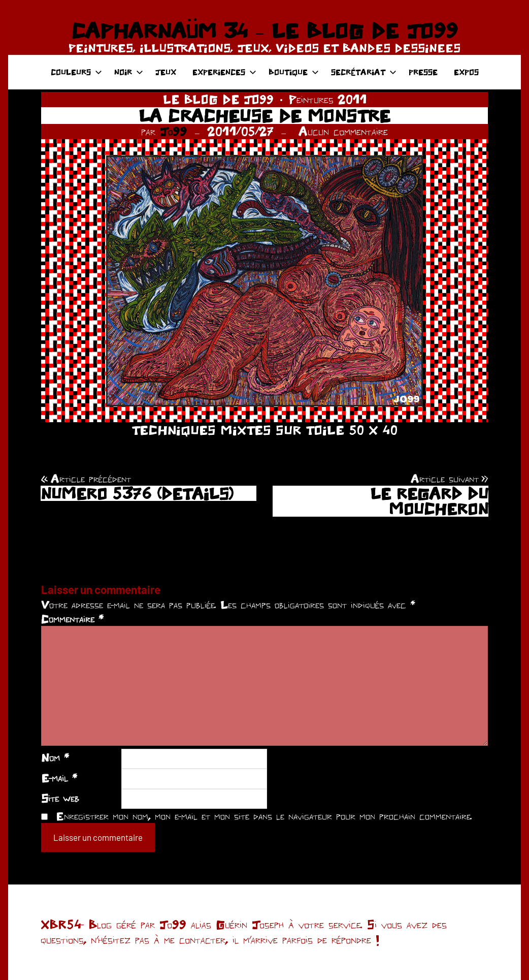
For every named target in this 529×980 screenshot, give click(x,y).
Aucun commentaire (343, 131)
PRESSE (423, 72)
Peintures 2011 (328, 99)
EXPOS (466, 72)
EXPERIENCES (224, 72)
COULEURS (76, 72)
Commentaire (72, 619)
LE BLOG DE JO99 (218, 99)
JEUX (166, 72)
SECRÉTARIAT (364, 72)
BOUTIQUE (294, 72)
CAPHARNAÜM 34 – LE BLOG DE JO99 (264, 30)
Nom (55, 757)
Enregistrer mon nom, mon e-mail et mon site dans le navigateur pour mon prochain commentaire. (264, 816)
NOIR (129, 72)
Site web (60, 798)
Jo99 (173, 131)
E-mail (59, 778)
